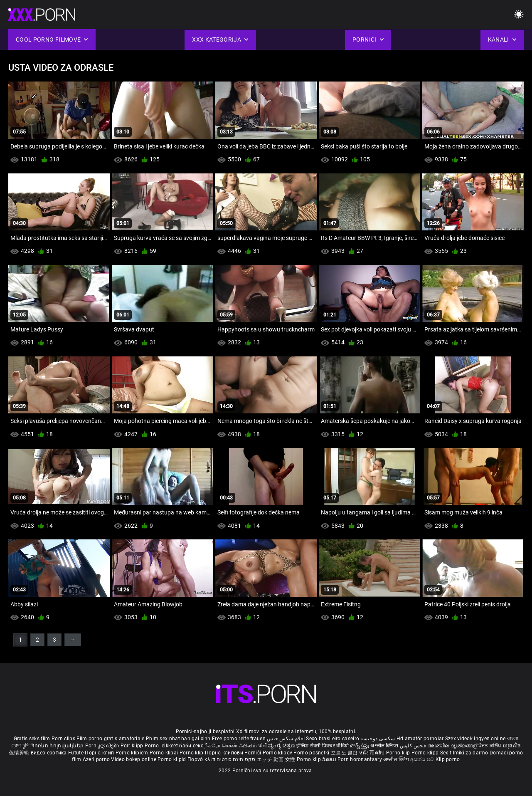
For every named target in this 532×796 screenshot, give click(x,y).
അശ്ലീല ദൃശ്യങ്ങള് (453, 746)
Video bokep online (133, 759)
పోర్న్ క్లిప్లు (360, 746)
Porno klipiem (133, 753)
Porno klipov (278, 753)
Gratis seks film (32, 739)
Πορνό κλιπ (202, 759)
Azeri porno (97, 759)
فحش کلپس (414, 746)
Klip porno (448, 759)
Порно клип (100, 753)
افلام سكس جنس (286, 739)
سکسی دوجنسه (378, 739)
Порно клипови (225, 753)
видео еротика (49, 753)
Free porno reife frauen (239, 739)
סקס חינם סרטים (236, 759)
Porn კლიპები (103, 746)
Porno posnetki (312, 753)
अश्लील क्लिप (397, 759)
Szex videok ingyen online (475, 739)
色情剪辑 (20, 753)
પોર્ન (262, 746)
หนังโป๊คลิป (373, 753)
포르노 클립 (345, 753)
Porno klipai (165, 753)
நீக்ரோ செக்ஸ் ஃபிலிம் (231, 746)
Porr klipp (133, 746)
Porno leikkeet (162, 746)
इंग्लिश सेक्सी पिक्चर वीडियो (323, 746)
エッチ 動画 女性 (276, 759)
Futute (76, 753)
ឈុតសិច (512, 746)
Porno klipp (426, 753)
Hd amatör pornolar (420, 739)
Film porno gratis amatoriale (110, 739)
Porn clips (64, 739)
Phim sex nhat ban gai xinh (178, 739)
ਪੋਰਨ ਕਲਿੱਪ (491, 746)
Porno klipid (172, 759)
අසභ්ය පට (423, 759)
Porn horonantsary (360, 759)
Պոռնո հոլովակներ (58, 746)
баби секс (191, 746)
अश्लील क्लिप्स (385, 746)
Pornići (253, 753)
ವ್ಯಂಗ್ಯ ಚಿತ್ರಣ (282, 746)
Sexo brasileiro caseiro (332, 739)
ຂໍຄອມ (330, 759)
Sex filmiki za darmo (464, 753)
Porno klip (192, 753)
